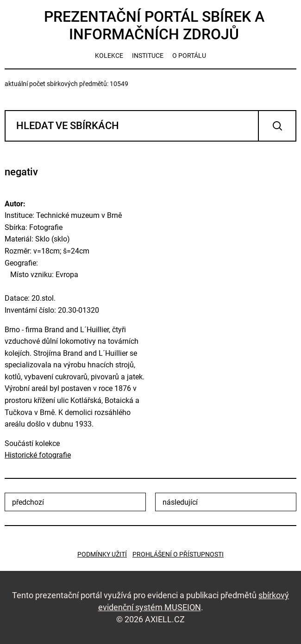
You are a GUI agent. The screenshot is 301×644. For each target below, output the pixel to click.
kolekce (109, 56)
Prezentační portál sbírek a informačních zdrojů (154, 25)
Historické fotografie (38, 455)
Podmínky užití (102, 554)
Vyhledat (277, 126)
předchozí (28, 502)
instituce (148, 56)
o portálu (189, 56)
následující (180, 502)
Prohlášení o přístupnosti (178, 554)
